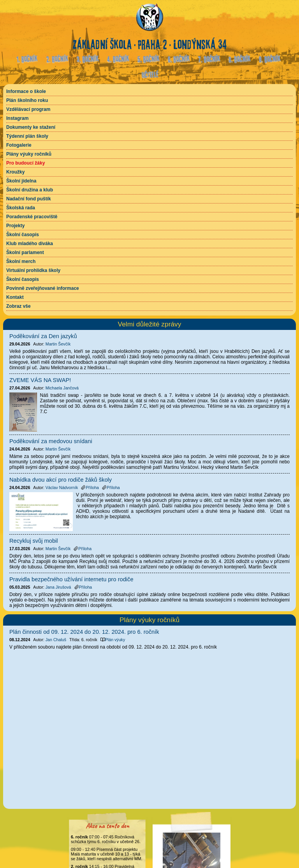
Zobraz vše (18, 306)
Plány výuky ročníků (29, 154)
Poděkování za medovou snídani (51, 441)
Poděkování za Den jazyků (43, 336)
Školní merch (21, 261)
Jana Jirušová (58, 587)
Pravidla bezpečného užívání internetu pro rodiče (71, 579)
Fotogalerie (19, 145)
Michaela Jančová (62, 388)
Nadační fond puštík (29, 199)
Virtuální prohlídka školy (33, 270)
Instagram (17, 118)
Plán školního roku (27, 100)
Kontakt (15, 297)
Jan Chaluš (56, 640)
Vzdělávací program (28, 109)
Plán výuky (113, 640)
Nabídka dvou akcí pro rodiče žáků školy (61, 480)
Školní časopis (23, 235)
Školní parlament (25, 253)
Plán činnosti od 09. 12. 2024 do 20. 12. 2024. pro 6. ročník (84, 632)
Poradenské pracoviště (32, 217)
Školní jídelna (21, 181)
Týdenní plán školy (27, 136)
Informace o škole (26, 91)
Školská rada (21, 208)
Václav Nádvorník (62, 487)
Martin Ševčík (58, 344)
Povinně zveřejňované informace (43, 288)
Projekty (15, 226)
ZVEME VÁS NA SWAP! (40, 380)
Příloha (90, 487)
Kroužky (15, 172)
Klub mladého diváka (30, 244)
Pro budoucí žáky (26, 163)
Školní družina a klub (30, 190)
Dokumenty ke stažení (31, 127)
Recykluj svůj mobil (34, 541)
